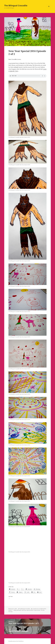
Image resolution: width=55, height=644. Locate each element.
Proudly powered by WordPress (16, 641)
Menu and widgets (49, 8)
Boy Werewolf (18, 610)
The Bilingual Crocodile (16, 5)
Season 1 (11, 610)
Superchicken (37, 610)
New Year (24, 610)
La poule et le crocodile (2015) (39, 609)
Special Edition (30, 610)
